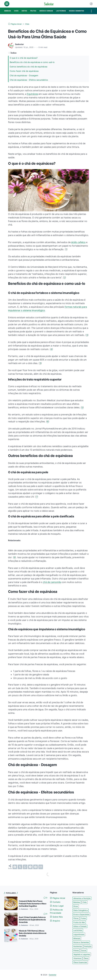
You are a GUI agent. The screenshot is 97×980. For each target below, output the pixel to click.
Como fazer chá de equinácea (24, 71)
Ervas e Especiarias (81, 914)
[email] (41, 867)
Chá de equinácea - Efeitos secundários (29, 80)
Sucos (84, 950)
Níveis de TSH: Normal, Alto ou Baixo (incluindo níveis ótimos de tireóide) (33, 933)
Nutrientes (78, 946)
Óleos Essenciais (80, 962)
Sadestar (53, 975)
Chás (84, 902)
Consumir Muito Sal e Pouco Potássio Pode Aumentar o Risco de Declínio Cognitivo (33, 904)
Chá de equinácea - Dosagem (24, 75)
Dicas (76, 906)
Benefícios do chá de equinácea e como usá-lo (32, 62)
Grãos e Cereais (80, 926)
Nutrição (88, 946)
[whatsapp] (25, 867)
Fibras (76, 918)
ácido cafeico (78, 242)
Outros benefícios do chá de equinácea (28, 67)
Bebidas (77, 902)
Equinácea (32, 94)
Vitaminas (77, 958)
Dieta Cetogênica (81, 910)
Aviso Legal (57, 906)
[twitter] (20, 867)
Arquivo (55, 921)
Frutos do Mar (79, 922)
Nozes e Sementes (81, 942)
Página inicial (57, 898)
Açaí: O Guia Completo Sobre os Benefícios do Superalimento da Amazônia (32, 920)
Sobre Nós (56, 917)
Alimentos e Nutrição (82, 898)
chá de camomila (52, 582)
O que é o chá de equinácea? (24, 58)
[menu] (7, 4)
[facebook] (15, 867)
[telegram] (30, 867)
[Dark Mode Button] (91, 4)
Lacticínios (78, 930)
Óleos (86, 958)
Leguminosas (79, 934)
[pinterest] (35, 867)
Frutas (83, 918)
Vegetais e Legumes (82, 954)
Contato (55, 902)
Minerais (77, 938)
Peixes (76, 950)
